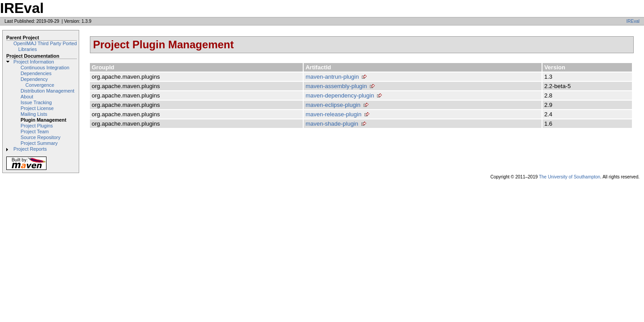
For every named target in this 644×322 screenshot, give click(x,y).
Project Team (35, 131)
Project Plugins (37, 126)
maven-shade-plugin (332, 124)
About (27, 97)
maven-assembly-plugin (336, 86)
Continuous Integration (45, 68)
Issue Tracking (36, 102)
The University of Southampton (570, 177)
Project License (37, 108)
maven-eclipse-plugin (333, 105)
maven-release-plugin (333, 114)
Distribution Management (47, 91)
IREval (633, 21)
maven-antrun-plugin (332, 77)
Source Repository (40, 137)
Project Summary (39, 143)
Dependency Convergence (37, 82)
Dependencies (36, 73)
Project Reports (30, 149)
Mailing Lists (34, 114)
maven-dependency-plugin (340, 95)
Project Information (34, 62)
